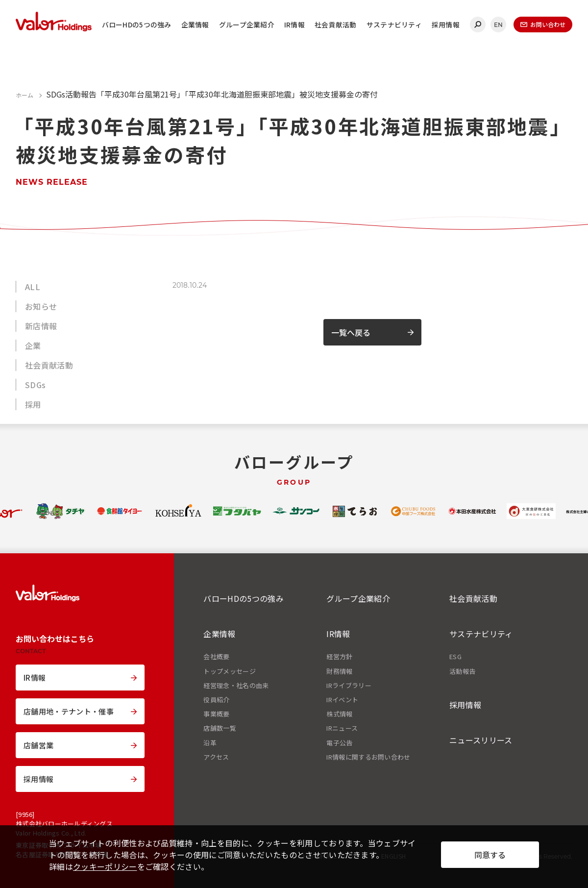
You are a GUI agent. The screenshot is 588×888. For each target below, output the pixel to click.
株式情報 (339, 714)
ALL (33, 287)
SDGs (35, 385)
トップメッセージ (230, 671)
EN (499, 25)
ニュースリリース (481, 740)
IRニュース (342, 728)
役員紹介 (216, 700)
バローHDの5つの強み (137, 25)
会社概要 (216, 657)
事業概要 (216, 714)
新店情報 (41, 326)
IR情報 (294, 25)
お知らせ (41, 306)
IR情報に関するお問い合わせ (368, 757)
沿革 (210, 743)
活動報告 (462, 671)
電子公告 (339, 743)
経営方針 (339, 657)
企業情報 (195, 25)
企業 (33, 345)
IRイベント (342, 700)
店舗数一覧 (220, 728)
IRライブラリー (349, 686)
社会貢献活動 (336, 25)
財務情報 (339, 671)
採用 (33, 404)
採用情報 (446, 25)
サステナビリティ (394, 25)
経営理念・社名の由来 (236, 686)
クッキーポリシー (105, 866)
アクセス (216, 757)
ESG (455, 657)
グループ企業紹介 (247, 25)
